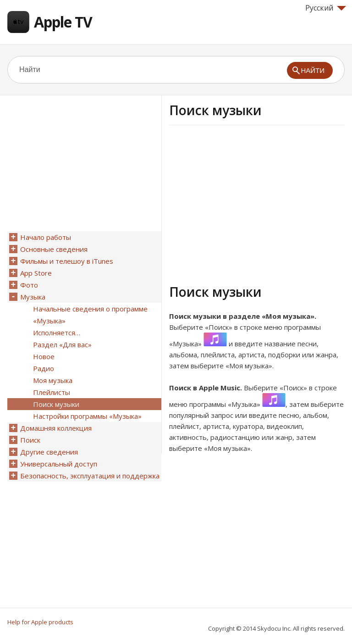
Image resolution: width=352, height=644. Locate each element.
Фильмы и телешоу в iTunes (67, 261)
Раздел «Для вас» (62, 344)
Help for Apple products (40, 622)
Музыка (33, 297)
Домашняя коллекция (56, 428)
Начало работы (46, 237)
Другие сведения (49, 452)
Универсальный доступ (59, 464)
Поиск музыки (56, 404)
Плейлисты (52, 392)
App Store (36, 273)
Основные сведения (54, 249)
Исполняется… (57, 333)
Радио (44, 368)
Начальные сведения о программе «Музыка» (90, 315)
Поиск (30, 440)
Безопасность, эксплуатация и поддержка (90, 476)
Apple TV (63, 22)
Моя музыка (53, 380)
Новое (44, 356)
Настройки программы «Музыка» (87, 416)
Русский (326, 8)
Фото (29, 285)
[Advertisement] (246, 203)
